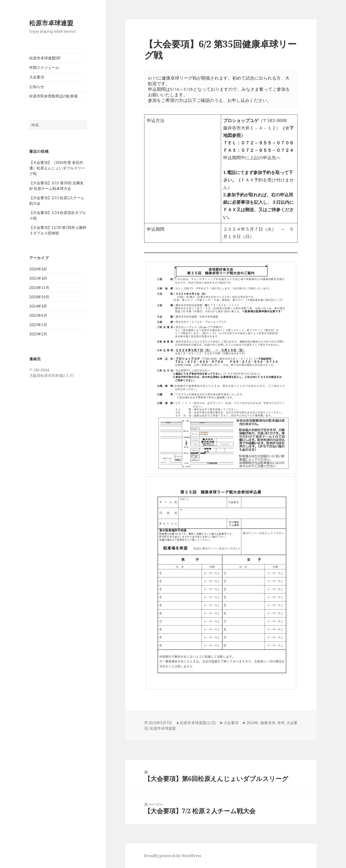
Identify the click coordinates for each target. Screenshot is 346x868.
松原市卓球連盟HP (45, 58)
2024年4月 (38, 306)
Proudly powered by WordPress (173, 856)
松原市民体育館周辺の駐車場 (53, 96)
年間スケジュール (44, 68)
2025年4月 (38, 278)
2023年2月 (38, 334)
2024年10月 (39, 297)
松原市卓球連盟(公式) (198, 723)
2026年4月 (38, 269)
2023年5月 (38, 325)
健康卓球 (268, 723)
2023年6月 (38, 315)
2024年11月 (39, 288)
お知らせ (37, 87)
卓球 (281, 723)
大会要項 (37, 77)
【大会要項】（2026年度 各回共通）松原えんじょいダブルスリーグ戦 (57, 168)
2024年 (252, 723)
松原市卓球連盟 (51, 23)
